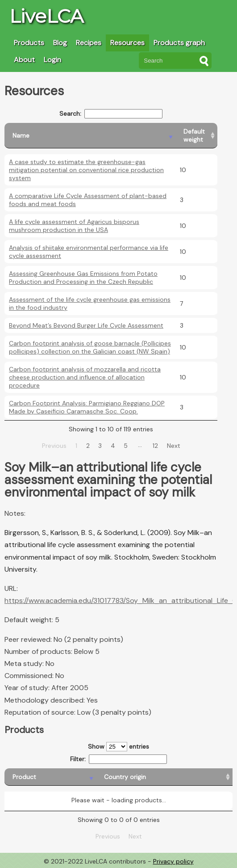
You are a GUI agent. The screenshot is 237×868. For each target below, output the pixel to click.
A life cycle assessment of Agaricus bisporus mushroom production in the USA (74, 226)
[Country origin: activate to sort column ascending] (92, 777)
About (24, 60)
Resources (127, 43)
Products (29, 43)
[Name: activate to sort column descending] (90, 136)
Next (174, 446)
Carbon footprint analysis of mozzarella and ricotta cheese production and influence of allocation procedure (85, 377)
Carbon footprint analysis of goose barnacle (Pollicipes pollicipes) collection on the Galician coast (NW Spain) (90, 347)
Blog (60, 43)
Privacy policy (173, 861)
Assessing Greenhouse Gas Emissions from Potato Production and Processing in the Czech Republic (83, 278)
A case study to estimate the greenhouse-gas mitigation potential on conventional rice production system (86, 170)
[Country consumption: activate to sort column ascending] (181, 777)
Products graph (179, 43)
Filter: (118, 759)
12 (155, 446)
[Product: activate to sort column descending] (30, 777)
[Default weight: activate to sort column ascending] (196, 136)
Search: (111, 114)
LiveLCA (46, 16)
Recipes (89, 43)
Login (52, 60)
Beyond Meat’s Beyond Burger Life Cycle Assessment (86, 325)
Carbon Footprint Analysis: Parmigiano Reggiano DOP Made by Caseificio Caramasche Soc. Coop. (87, 407)
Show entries (118, 747)
